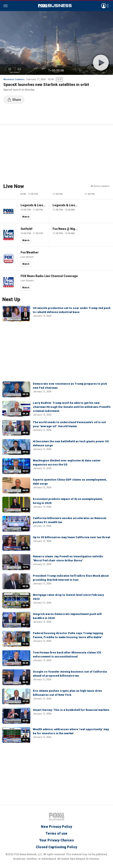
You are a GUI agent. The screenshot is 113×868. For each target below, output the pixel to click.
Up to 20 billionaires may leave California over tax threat (72, 537)
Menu (6, 6)
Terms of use (56, 833)
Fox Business (55, 6)
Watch (26, 217)
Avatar (104, 6)
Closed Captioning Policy (56, 847)
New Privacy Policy (56, 827)
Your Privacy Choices (56, 840)
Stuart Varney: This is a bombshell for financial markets (71, 710)
